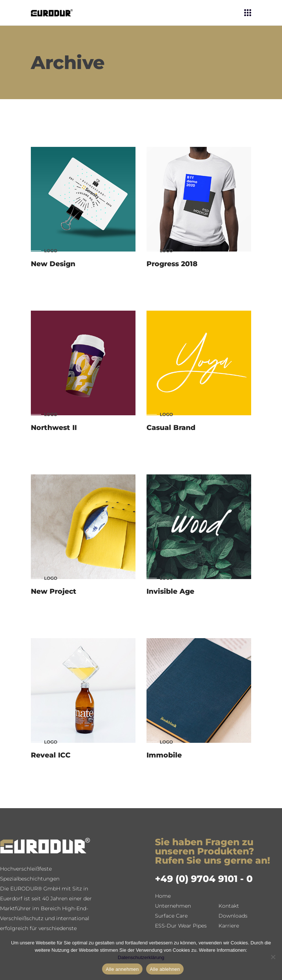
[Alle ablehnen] (273, 957)
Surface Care (171, 916)
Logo (51, 251)
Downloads (233, 916)
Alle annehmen (122, 969)
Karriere (229, 926)
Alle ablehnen (165, 969)
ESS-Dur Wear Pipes (181, 926)
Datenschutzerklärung (141, 957)
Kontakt (229, 906)
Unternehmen (173, 906)
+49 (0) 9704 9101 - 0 (204, 879)
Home (163, 896)
